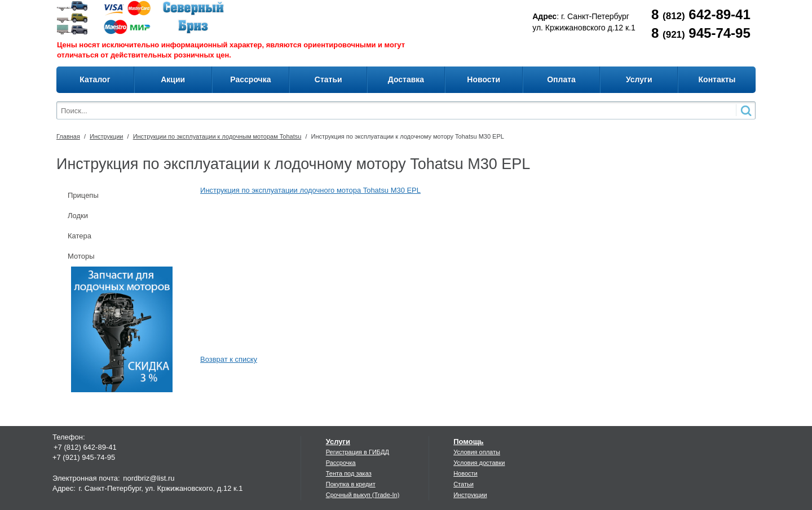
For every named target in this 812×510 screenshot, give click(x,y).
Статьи (464, 484)
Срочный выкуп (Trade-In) (363, 495)
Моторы (81, 256)
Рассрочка (341, 463)
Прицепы (83, 195)
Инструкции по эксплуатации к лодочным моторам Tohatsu (217, 136)
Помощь (468, 442)
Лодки (78, 216)
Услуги (338, 442)
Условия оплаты (477, 452)
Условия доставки (479, 463)
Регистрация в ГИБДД (358, 452)
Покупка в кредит (351, 484)
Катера (80, 236)
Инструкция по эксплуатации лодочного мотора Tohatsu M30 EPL (310, 190)
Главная (68, 136)
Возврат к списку (229, 359)
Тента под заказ (349, 473)
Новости (465, 473)
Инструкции (106, 136)
